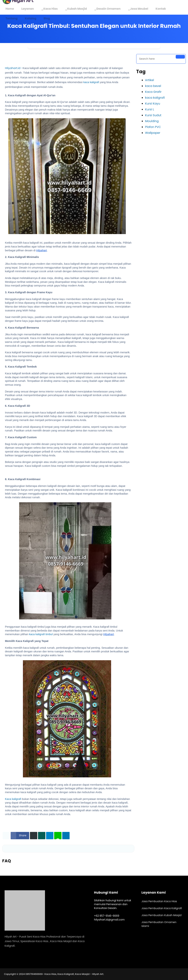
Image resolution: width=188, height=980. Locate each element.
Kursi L (150, 109)
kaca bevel (153, 86)
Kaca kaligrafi (13, 799)
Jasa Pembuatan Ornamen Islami (159, 924)
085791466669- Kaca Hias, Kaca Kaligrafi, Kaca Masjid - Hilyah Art (64, 974)
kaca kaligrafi (92, 82)
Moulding (152, 121)
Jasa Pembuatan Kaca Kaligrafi (162, 908)
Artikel (150, 80)
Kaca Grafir (153, 92)
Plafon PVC (153, 127)
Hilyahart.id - (14, 68)
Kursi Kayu (153, 104)
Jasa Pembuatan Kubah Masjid (162, 915)
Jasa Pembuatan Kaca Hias (159, 901)
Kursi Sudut (153, 115)
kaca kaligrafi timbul (41, 634)
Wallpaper (153, 133)
